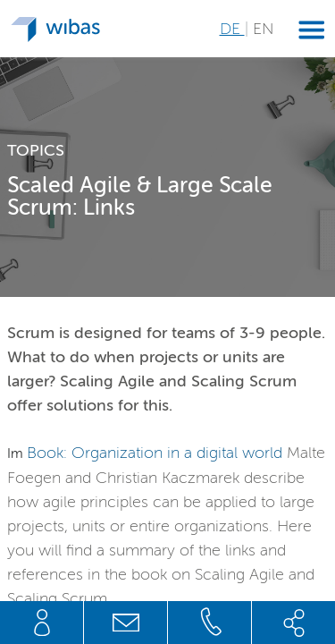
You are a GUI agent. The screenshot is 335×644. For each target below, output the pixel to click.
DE (232, 29)
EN (263, 29)
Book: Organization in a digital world (155, 453)
